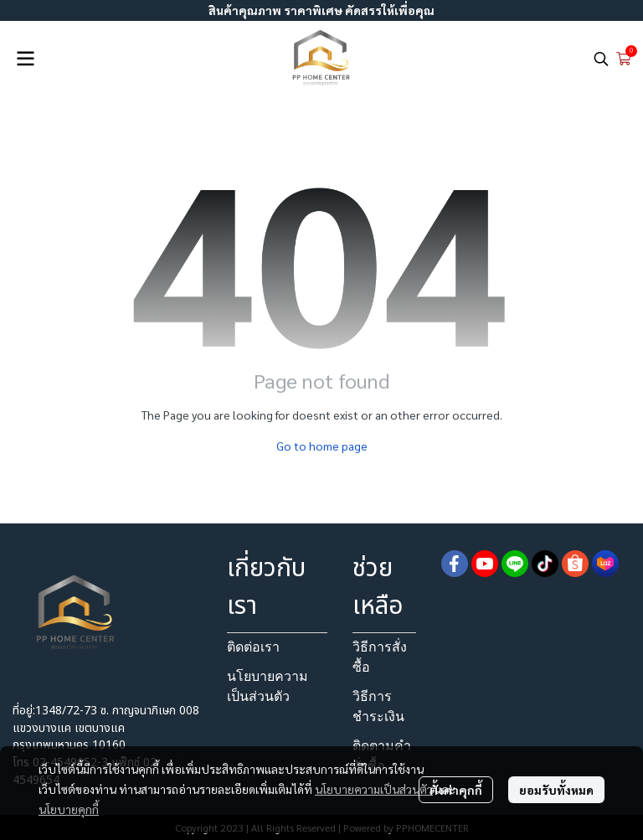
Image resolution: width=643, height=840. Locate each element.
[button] (601, 59)
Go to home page (322, 446)
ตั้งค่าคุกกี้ (456, 790)
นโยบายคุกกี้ (69, 809)
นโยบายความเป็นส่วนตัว (374, 789)
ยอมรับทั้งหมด (556, 790)
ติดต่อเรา (253, 647)
